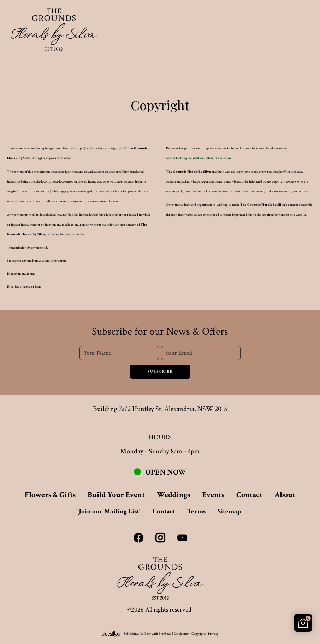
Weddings (173, 495)
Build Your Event (116, 495)
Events (213, 495)
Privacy (213, 634)
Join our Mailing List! (110, 511)
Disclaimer (181, 634)
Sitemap (229, 511)
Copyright (198, 634)
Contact (249, 495)
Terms (196, 511)
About (285, 495)
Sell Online (131, 634)
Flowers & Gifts (50, 495)
